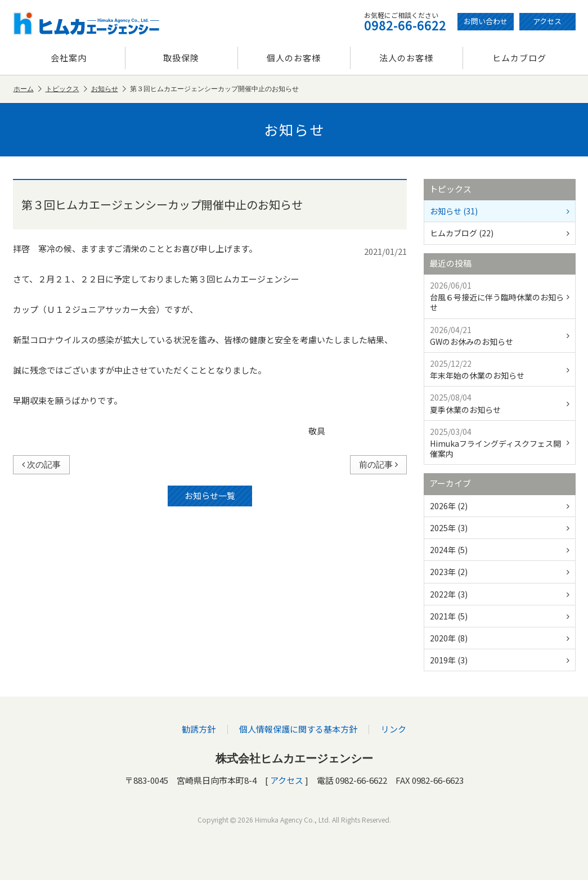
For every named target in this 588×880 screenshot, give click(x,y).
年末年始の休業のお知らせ (500, 369)
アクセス (547, 21)
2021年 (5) (500, 616)
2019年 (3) (500, 660)
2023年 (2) (500, 572)
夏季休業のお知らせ (500, 403)
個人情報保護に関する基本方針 (298, 729)
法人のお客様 (406, 58)
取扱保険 (181, 58)
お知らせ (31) (500, 211)
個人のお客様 (294, 58)
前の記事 (378, 464)
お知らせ (109, 89)
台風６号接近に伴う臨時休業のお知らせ (500, 296)
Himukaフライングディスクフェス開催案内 (500, 443)
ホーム (28, 89)
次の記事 (41, 464)
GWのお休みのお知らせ (500, 336)
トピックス (66, 89)
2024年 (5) (500, 550)
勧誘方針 (199, 729)
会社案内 (69, 58)
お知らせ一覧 (210, 495)
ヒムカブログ (519, 58)
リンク (393, 729)
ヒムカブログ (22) (500, 233)
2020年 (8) (500, 638)
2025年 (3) (500, 528)
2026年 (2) (500, 506)
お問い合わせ (486, 21)
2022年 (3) (500, 594)
